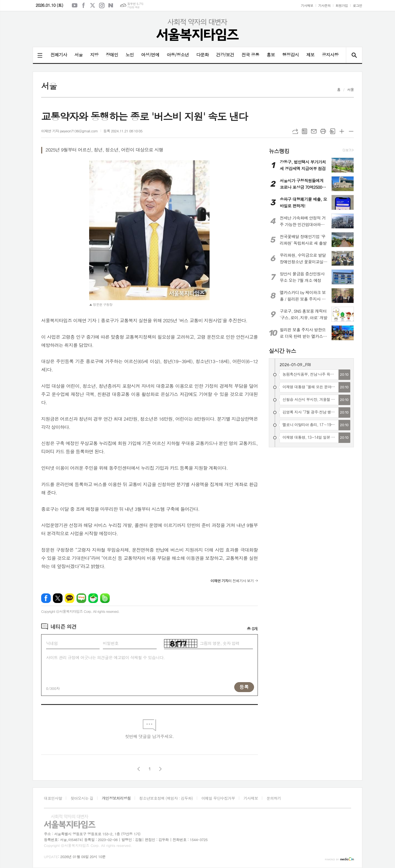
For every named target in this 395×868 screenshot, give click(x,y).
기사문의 (324, 5)
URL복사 (295, 131)
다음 (160, 769)
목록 (304, 131)
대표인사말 (53, 798)
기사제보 (307, 5)
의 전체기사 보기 (232, 581)
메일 (314, 131)
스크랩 (332, 131)
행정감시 (290, 55)
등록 (244, 687)
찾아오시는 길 (82, 798)
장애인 (112, 55)
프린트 (323, 131)
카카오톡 (70, 598)
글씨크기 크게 (342, 131)
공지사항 (330, 55)
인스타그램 (102, 5)
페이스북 (84, 5)
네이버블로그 (111, 5)
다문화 (202, 55)
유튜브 (75, 5)
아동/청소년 (178, 55)
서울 (78, 55)
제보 (310, 55)
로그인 (357, 5)
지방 (94, 55)
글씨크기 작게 (351, 131)
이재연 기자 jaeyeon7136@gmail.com (70, 131)
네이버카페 (93, 598)
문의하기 (274, 798)
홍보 (271, 55)
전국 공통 (250, 55)
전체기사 (59, 55)
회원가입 (342, 5)
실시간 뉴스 (282, 351)
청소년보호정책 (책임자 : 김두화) (166, 798)
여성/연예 (150, 55)
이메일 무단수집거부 (218, 798)
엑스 (93, 5)
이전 (139, 769)
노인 (129, 55)
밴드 (105, 598)
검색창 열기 (354, 55)
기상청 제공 (133, 7)
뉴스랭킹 (279, 151)
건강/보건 (225, 55)
